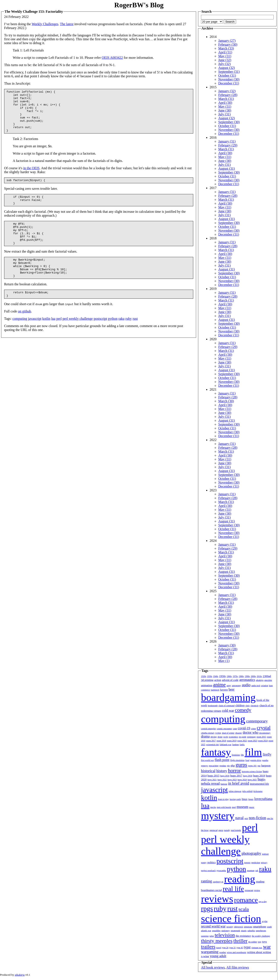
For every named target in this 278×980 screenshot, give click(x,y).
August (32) (227, 68)
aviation (265, 686)
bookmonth (213, 706)
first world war (207, 760)
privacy (264, 863)
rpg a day (263, 902)
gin (228, 766)
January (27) (227, 41)
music (252, 807)
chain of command (226, 706)
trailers (208, 947)
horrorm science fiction (252, 771)
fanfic (242, 745)
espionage (251, 737)
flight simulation (237, 760)
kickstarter (258, 791)
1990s (247, 676)
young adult (218, 956)
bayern (224, 690)
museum (242, 807)
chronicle (254, 706)
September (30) (229, 122)
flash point (222, 760)
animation (207, 685)
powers (247, 863)
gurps (241, 765)
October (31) (227, 75)
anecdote (268, 680)
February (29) (228, 145)
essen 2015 (261, 737)
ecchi (226, 737)
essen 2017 (211, 741)
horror (234, 770)
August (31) (227, 169)
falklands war (226, 745)
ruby (128, 339)
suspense (205, 936)
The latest (67, 24)
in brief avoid (239, 783)
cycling (218, 733)
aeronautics (247, 680)
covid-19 (244, 728)
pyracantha (221, 871)
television (225, 935)
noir (246, 818)
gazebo (265, 760)
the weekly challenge (261, 936)
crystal (264, 728)
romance (246, 900)
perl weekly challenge (78, 339)
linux (245, 799)
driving (214, 737)
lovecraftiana (263, 799)
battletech (215, 690)
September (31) (229, 72)
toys (265, 942)
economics (233, 737)
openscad (213, 830)
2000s (253, 676)
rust (135, 339)
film (253, 752)
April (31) (225, 52)
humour (224, 784)
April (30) (225, 103)
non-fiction (258, 818)
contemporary (257, 721)
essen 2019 (232, 741)
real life (233, 889)
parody (227, 830)
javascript (35, 339)
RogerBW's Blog (139, 5)
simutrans (248, 927)
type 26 (225, 948)
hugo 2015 (213, 776)
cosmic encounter (224, 729)
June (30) (225, 110)
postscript (100, 339)
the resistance (243, 936)
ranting (207, 881)
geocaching (214, 766)
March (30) (226, 401)
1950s (222, 676)
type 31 (232, 948)
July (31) (224, 114)
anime (219, 685)
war (267, 947)
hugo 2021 (212, 780)
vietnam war (257, 948)
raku (121, 339)
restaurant (249, 890)
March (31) (226, 99)
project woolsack (208, 871)
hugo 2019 (259, 776)
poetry (204, 863)
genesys (204, 766)
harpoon (266, 765)
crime (254, 729)
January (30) (227, 645)
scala (244, 909)
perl (59, 339)
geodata (223, 766)
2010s (259, 676)
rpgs (207, 909)
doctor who (250, 732)
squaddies (216, 931)
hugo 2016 (225, 776)
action (218, 680)
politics (212, 862)
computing (20, 339)
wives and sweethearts (236, 952)
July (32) (224, 64)
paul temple (236, 830)
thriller (240, 941)
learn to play (223, 799)
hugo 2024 (242, 780)
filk (242, 755)
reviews (217, 899)
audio (246, 685)
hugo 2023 (232, 780)
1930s (210, 676)
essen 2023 (253, 741)
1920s (204, 676)
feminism (236, 755)
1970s (235, 676)
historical (208, 771)
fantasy (216, 752)
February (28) (228, 95)
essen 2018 (221, 741)
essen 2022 (242, 741)
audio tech (256, 686)
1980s (241, 676)
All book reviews (213, 967)
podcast (265, 854)
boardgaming (228, 697)
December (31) (229, 83)
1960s (229, 676)
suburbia (251, 931)
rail (257, 871)
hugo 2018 (248, 776)
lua (53, 339)
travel (219, 948)
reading (240, 879)
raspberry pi (218, 882)
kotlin (46, 339)
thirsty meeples (217, 941)
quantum (251, 871)
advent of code (230, 680)
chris (247, 706)
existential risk (213, 745)
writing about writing (259, 952)
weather (223, 952)
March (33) (226, 48)
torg (260, 942)
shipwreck (238, 927)
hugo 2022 (222, 780)
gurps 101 (252, 766)
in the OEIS (31, 176)
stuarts (244, 931)
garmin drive (256, 760)
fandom (236, 745)
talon (212, 936)
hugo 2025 (252, 780)
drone (220, 737)
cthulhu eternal (207, 733)
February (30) (228, 44)
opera (221, 830)
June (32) (225, 60)
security (230, 927)
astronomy (236, 686)
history (222, 771)
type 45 (240, 948)
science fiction (231, 919)
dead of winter (228, 733)
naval (240, 818)
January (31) (227, 141)
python (113, 339)
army (229, 686)
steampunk (235, 931)
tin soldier (253, 942)
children (240, 705)
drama (205, 736)
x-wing (205, 956)
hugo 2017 (236, 776)
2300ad (267, 676)
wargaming (210, 952)
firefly (267, 754)
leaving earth (235, 799)
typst (247, 947)
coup (235, 729)
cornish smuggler (208, 729)
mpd (234, 807)
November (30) (229, 79)
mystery (218, 816)
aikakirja (260, 680)
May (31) (225, 56)
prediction (256, 863)
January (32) (227, 91)
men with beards (224, 807)
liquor (251, 799)
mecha (213, 807)
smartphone (260, 926)
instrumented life (259, 784)
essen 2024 (263, 741)
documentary (265, 733)
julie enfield (247, 791)
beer (232, 689)
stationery (225, 931)
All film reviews (238, 967)
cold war (228, 711)
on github (24, 332)
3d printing (207, 680)
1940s (216, 676)
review (257, 890)
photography (251, 853)
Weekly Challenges (45, 24)
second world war (213, 926)
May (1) (224, 661)
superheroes (261, 931)
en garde (243, 737)
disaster (239, 733)
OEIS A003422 (112, 58)
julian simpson (235, 791)
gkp (233, 765)
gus (259, 766)
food (247, 760)
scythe (265, 921)
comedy (243, 710)
